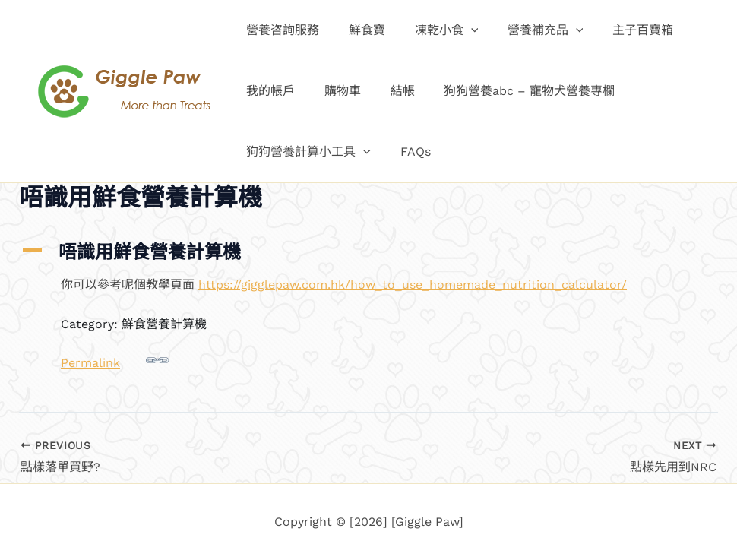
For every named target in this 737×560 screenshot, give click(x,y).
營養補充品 (528, 30)
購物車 (335, 91)
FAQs (408, 152)
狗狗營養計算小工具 (306, 152)
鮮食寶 (359, 30)
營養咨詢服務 (280, 30)
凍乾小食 (434, 30)
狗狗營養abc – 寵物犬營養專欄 (512, 91)
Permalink (115, 359)
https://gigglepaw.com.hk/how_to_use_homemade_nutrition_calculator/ (413, 285)
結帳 (390, 91)
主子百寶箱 (620, 30)
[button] (458, 30)
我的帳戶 (268, 91)
